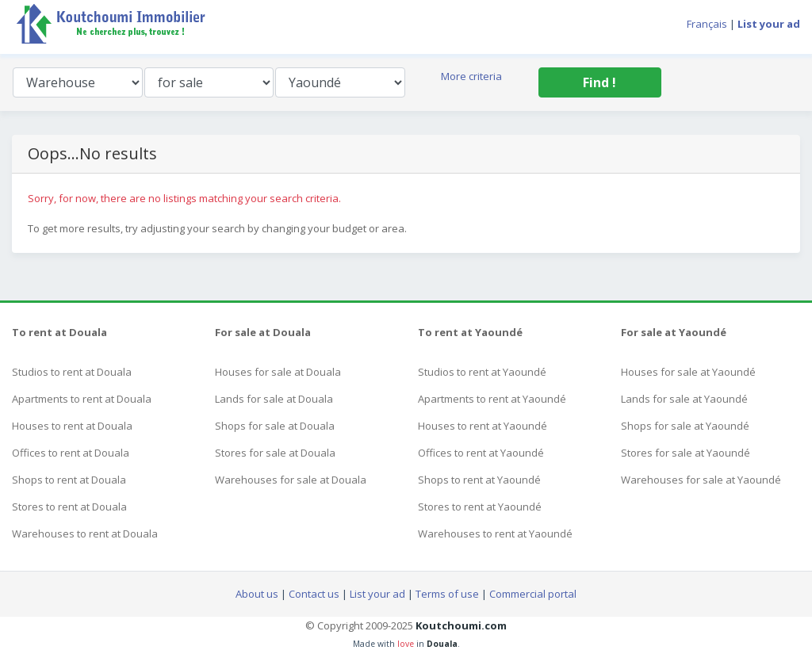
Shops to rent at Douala (69, 480)
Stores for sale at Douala (275, 453)
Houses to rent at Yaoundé (483, 426)
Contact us (314, 594)
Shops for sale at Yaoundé (685, 426)
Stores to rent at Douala (69, 507)
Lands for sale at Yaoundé (684, 399)
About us (257, 594)
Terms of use (447, 594)
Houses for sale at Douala (278, 372)
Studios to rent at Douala (72, 372)
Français (707, 24)
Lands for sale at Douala (274, 399)
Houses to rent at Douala (72, 426)
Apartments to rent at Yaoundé (492, 399)
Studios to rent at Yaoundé (482, 372)
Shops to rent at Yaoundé (479, 480)
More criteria (471, 76)
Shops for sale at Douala (275, 426)
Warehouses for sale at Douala (291, 480)
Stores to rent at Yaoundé (480, 507)
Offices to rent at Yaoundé (481, 453)
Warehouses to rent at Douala (85, 534)
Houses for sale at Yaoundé (688, 372)
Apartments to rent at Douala (82, 399)
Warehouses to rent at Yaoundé (495, 534)
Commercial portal (533, 594)
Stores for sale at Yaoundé (686, 453)
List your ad (377, 594)
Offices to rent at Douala (71, 453)
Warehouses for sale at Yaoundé (701, 480)
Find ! (599, 82)
